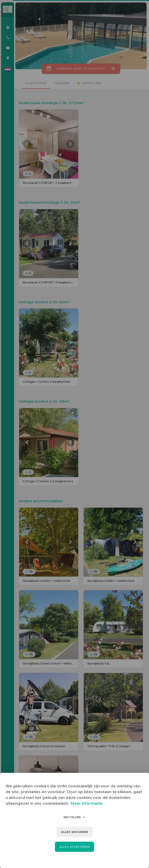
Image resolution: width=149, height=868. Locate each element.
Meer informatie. (87, 803)
